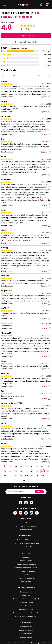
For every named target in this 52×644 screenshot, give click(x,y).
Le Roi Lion (26, 595)
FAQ (26, 523)
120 (48, 471)
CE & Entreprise (26, 634)
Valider (40, 492)
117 (32, 471)
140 (21, 476)
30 (27, 466)
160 (32, 476)
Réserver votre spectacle (26, 42)
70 (48, 466)
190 (48, 476)
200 (24, 481)
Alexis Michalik (26, 606)
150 (26, 476)
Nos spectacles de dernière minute (26, 613)
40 (32, 466)
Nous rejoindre (26, 582)
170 (37, 476)
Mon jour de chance (26, 602)
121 (5, 476)
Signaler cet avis (7, 97)
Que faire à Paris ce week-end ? (26, 616)
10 (16, 466)
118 (37, 471)
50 (37, 466)
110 (21, 471)
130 (16, 476)
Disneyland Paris (26, 592)
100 (16, 471)
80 (5, 471)
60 (42, 466)
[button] (5, 5)
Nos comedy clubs (26, 609)
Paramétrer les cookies (26, 578)
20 (21, 466)
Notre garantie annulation (26, 526)
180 (42, 476)
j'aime (46, 97)
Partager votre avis (26, 35)
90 (11, 471)
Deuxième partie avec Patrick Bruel (26, 599)
